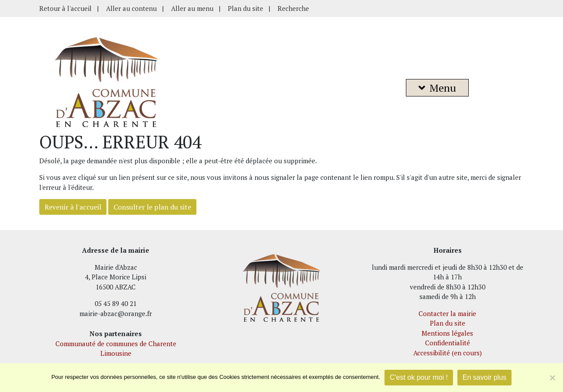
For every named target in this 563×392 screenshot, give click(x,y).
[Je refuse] (552, 378)
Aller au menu (192, 8)
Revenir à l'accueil (73, 207)
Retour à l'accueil (65, 8)
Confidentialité (448, 343)
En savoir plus (485, 377)
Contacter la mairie (447, 313)
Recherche (293, 8)
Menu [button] (437, 88)
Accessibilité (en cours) (448, 353)
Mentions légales (447, 333)
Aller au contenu (131, 8)
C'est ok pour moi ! (419, 377)
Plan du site (245, 8)
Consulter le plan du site (152, 207)
